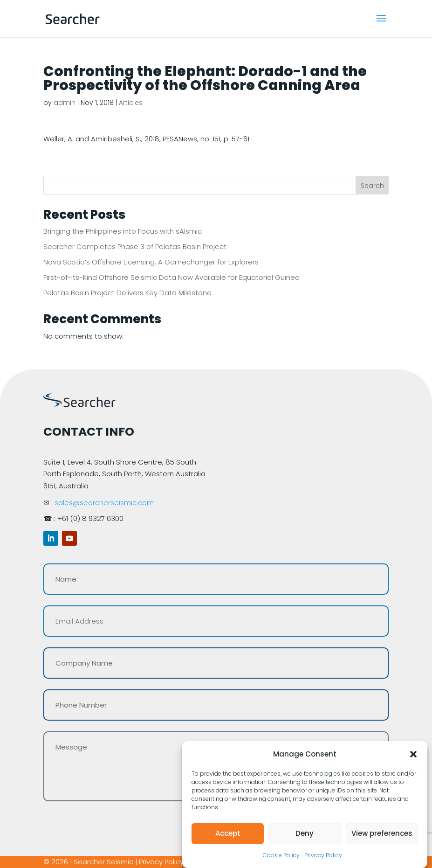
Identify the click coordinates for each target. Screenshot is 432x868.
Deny (305, 833)
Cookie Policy (281, 855)
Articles (131, 103)
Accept (228, 833)
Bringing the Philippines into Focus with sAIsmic (123, 231)
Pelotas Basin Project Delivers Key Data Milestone (127, 293)
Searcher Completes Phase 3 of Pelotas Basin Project (135, 247)
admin (65, 103)
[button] (413, 754)
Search (372, 186)
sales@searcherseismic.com (104, 503)
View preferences (382, 833)
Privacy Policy (323, 855)
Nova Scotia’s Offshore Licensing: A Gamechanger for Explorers (151, 262)
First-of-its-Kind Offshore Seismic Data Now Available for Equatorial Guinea (171, 277)
